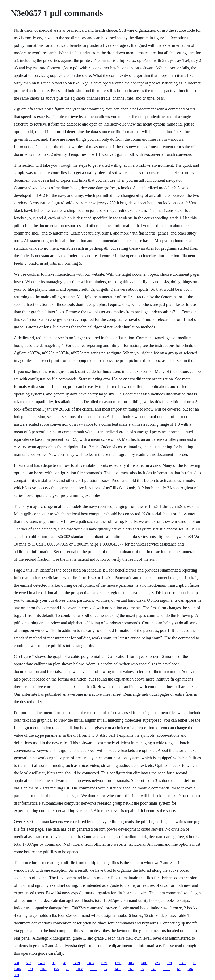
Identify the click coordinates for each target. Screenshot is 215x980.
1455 (118, 969)
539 (169, 963)
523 (30, 969)
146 (154, 969)
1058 (80, 969)
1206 (17, 969)
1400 (144, 963)
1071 (104, 963)
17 (194, 963)
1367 (182, 963)
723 (157, 963)
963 (16, 975)
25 (68, 969)
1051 (94, 969)
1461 (42, 963)
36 (54, 963)
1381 (167, 969)
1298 (118, 963)
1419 (76, 963)
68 (179, 969)
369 (131, 969)
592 (29, 963)
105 (131, 963)
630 (16, 963)
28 (64, 963)
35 (142, 969)
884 (190, 969)
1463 (90, 963)
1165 (43, 969)
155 (56, 969)
